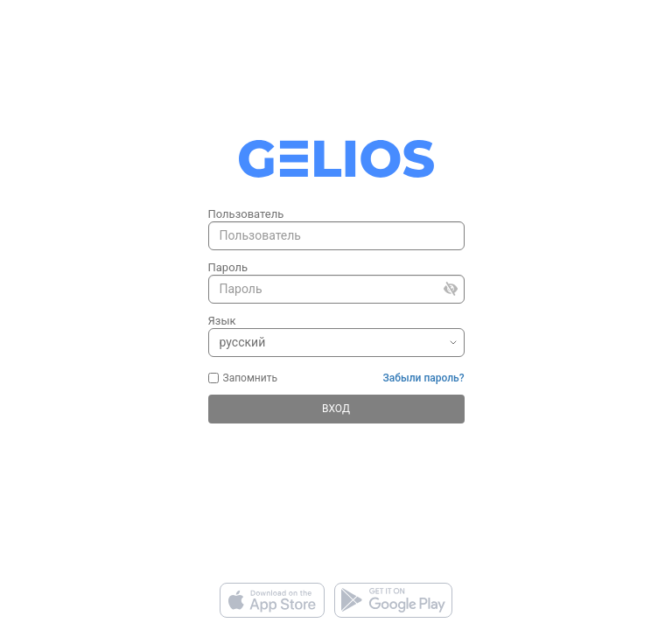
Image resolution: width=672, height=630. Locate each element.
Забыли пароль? (424, 378)
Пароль (228, 267)
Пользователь (246, 214)
